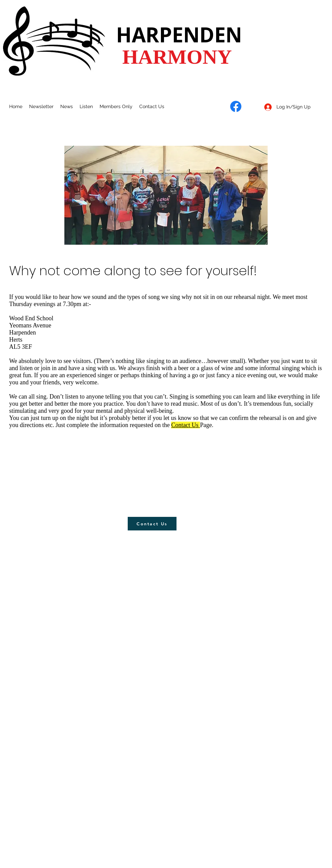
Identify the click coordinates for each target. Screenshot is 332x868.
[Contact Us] (152, 524)
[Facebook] (236, 106)
